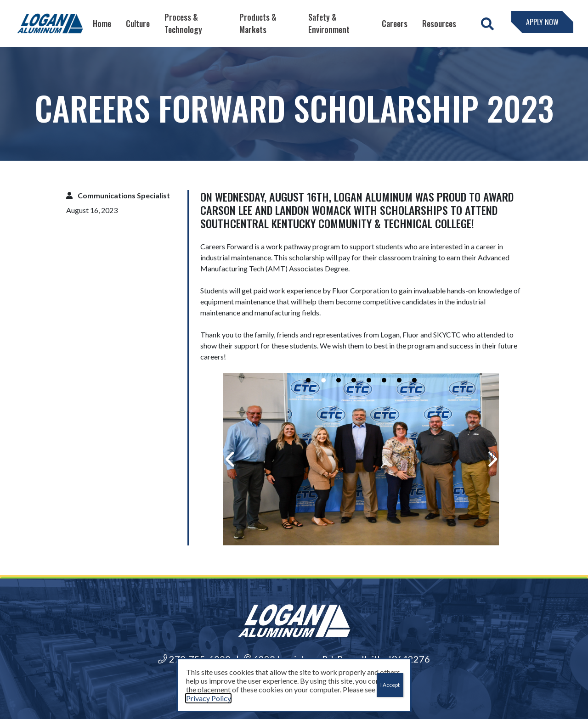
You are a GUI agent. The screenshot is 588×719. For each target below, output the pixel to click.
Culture (138, 23)
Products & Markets (258, 23)
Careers (395, 23)
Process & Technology (183, 23)
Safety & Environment (329, 23)
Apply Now (542, 22)
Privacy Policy (208, 698)
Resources (439, 23)
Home (102, 23)
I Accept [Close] (390, 685)
